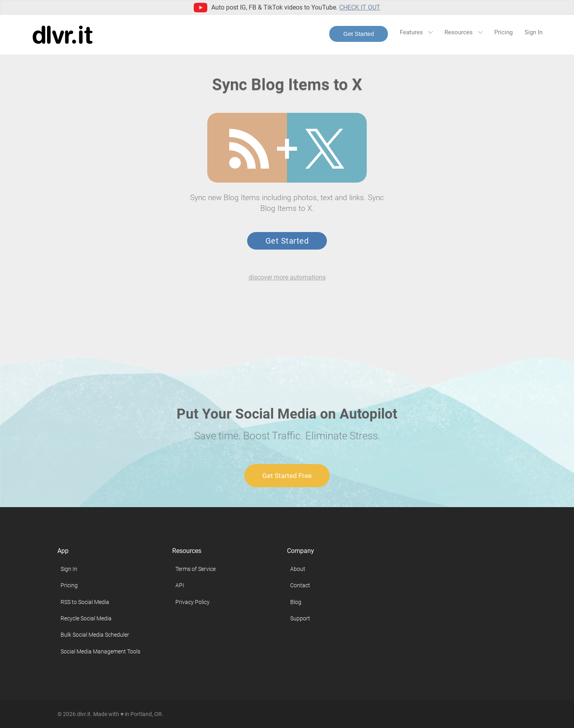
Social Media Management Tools (100, 651)
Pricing (503, 32)
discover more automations (287, 277)
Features (416, 32)
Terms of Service (196, 569)
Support (300, 618)
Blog (296, 602)
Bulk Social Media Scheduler (95, 635)
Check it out (360, 7)
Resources (463, 32)
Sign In (534, 32)
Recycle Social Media (86, 618)
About (298, 569)
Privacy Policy (193, 602)
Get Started (359, 34)
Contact (300, 585)
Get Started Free (287, 476)
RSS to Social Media (85, 602)
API (180, 585)
